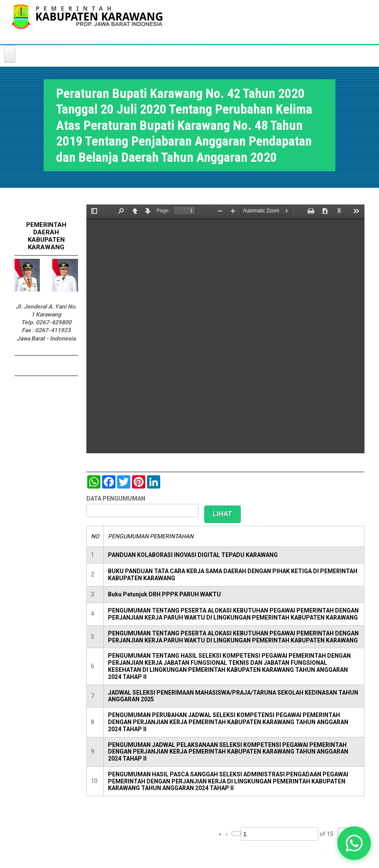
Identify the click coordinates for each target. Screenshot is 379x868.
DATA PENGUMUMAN (116, 498)
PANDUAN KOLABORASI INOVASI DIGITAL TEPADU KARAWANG (193, 555)
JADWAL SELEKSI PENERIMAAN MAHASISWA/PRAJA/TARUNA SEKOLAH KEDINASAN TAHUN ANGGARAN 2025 (233, 696)
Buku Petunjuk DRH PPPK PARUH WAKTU (164, 594)
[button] (354, 843)
